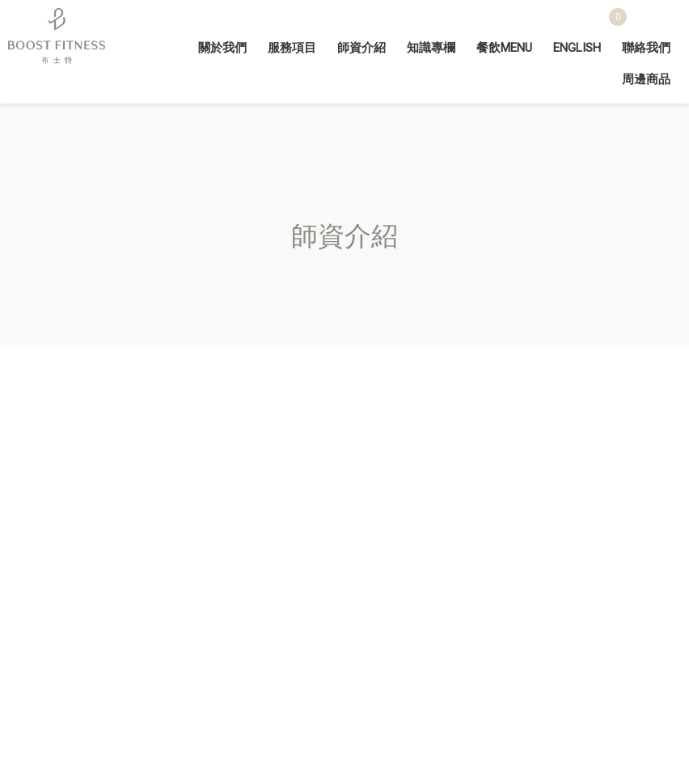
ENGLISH (577, 48)
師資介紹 (361, 48)
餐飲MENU (504, 48)
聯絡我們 (646, 48)
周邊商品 (646, 79)
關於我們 (222, 48)
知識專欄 (431, 48)
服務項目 (292, 48)
